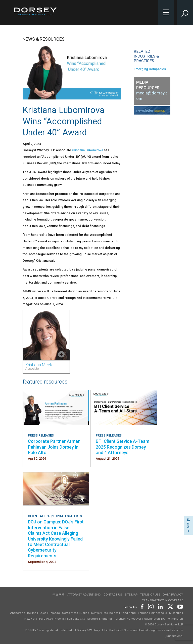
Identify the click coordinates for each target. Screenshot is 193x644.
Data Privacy (173, 595)
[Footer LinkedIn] (160, 606)
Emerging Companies (150, 69)
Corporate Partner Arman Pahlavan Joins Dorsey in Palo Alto (54, 447)
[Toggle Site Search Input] (185, 13)
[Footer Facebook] (142, 606)
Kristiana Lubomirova (87, 150)
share (188, 523)
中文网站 (59, 595)
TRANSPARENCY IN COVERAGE (162, 600)
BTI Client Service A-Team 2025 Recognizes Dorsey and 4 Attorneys (123, 447)
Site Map (131, 595)
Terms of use (150, 595)
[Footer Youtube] (179, 606)
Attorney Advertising (84, 595)
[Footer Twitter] (170, 606)
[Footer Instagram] (151, 606)
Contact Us (113, 595)
